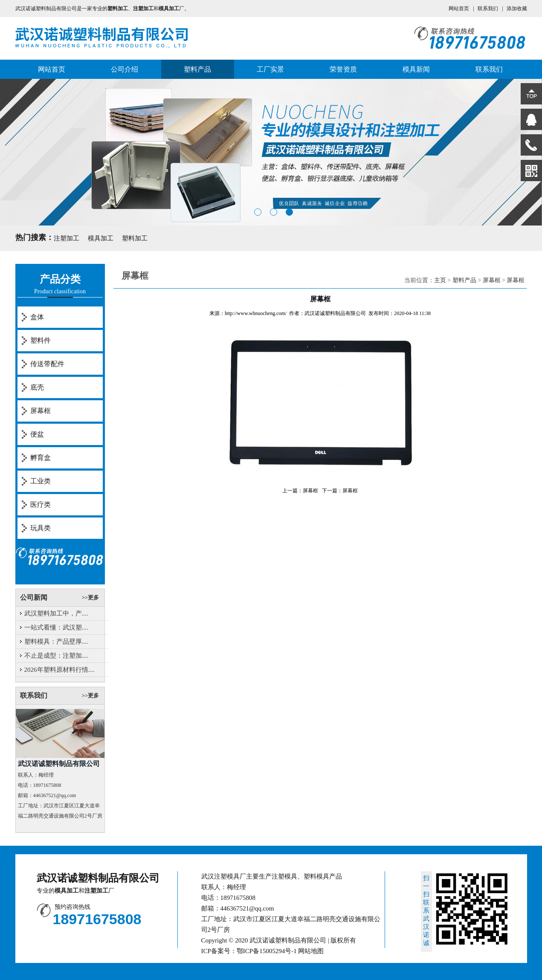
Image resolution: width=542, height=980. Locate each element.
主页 (440, 280)
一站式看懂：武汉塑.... (56, 627)
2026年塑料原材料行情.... (59, 670)
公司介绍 (125, 69)
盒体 (37, 317)
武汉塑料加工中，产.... (56, 613)
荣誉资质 (343, 69)
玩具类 (41, 528)
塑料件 (41, 340)
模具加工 (101, 238)
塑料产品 (197, 69)
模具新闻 (416, 69)
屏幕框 (41, 411)
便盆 (37, 434)
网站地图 (311, 951)
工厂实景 (270, 69)
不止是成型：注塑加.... (56, 656)
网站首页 (459, 9)
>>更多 (91, 597)
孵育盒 (41, 458)
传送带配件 (47, 364)
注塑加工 (67, 238)
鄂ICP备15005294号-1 (267, 951)
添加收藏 (517, 9)
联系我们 (488, 9)
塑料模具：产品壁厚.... (56, 642)
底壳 (37, 387)
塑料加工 (135, 238)
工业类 (41, 481)
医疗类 (41, 504)
